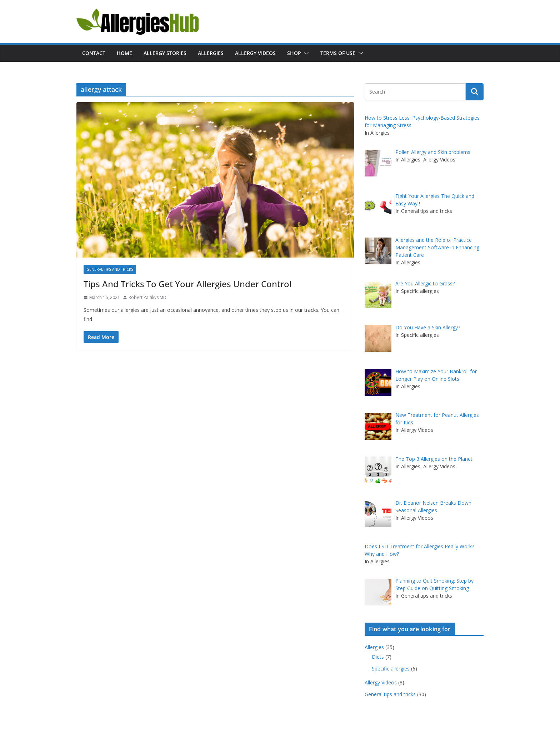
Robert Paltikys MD (147, 297)
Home (124, 53)
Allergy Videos (255, 53)
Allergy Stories (165, 53)
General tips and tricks (110, 269)
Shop (294, 53)
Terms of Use (338, 53)
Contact (94, 53)
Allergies (211, 53)
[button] (305, 53)
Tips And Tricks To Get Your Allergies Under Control (187, 284)
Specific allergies (391, 669)
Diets (378, 657)
